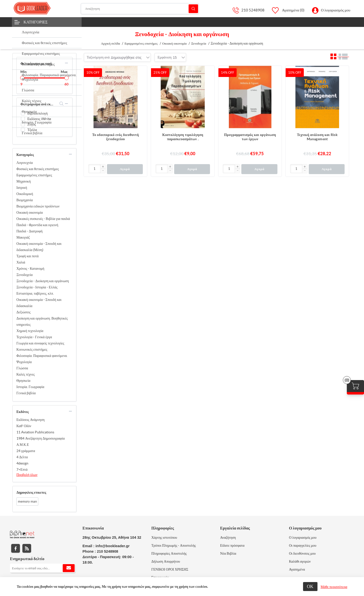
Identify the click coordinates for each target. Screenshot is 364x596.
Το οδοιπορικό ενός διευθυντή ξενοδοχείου (116, 137)
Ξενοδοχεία (25, 275)
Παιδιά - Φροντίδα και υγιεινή (37, 225)
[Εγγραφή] (43, 568)
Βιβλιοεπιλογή (38, 113)
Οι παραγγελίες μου (303, 545)
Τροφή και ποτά (27, 256)
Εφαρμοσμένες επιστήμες (34, 175)
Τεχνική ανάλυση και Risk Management (317, 137)
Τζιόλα (32, 130)
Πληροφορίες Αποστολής (169, 553)
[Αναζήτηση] (140, 9)
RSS (27, 548)
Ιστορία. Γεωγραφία (30, 387)
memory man (27, 501)
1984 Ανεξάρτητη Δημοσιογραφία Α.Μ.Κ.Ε (41, 441)
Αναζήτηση (193, 9)
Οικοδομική (25, 194)
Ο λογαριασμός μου (336, 10)
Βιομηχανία (25, 200)
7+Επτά (22, 469)
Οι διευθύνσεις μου (302, 553)
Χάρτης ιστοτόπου (164, 537)
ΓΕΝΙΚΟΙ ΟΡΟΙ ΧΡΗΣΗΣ (170, 569)
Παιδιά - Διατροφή (29, 231)
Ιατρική (22, 188)
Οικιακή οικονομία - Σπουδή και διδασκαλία (39, 303)
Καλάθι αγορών (300, 561)
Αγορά (125, 169)
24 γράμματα (26, 451)
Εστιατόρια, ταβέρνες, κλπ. (35, 293)
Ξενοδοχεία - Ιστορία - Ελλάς (37, 287)
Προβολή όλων (27, 475)
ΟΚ (310, 586)
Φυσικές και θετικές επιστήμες (38, 169)
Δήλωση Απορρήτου (166, 561)
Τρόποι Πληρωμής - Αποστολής (174, 545)
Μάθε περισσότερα (334, 587)
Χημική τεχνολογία (30, 331)
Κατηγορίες (36, 22)
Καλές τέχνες (26, 374)
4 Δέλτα (22, 457)
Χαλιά (21, 262)
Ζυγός (32, 124)
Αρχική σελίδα (111, 43)
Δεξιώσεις (24, 312)
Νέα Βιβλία (228, 553)
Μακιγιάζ (23, 237)
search (62, 104)
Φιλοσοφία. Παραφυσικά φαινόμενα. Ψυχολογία (42, 359)
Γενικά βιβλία (26, 393)
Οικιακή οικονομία (30, 212)
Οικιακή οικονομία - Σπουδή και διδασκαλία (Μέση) (39, 247)
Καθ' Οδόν (24, 426)
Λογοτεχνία (25, 163)
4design (22, 463)
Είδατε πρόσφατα (232, 545)
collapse (66, 63)
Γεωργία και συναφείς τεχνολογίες (40, 343)
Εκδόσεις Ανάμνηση (30, 420)
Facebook (16, 548)
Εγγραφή (69, 568)
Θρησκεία (23, 381)
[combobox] (126, 58)
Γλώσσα (22, 368)
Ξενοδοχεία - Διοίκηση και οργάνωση (43, 281)
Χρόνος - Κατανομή (30, 268)
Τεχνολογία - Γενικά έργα (34, 337)
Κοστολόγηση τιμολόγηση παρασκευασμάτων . (183, 137)
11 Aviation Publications (35, 432)
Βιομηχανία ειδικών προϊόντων (38, 206)
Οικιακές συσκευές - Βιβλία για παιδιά (43, 219)
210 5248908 (253, 10)
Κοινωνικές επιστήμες (32, 349)
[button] (103, 167)
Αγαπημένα (297, 569)
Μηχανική (24, 181)
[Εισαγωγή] (95, 169)
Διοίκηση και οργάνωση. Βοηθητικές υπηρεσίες (42, 321)
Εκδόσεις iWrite (39, 119)
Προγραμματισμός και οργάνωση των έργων (250, 137)
